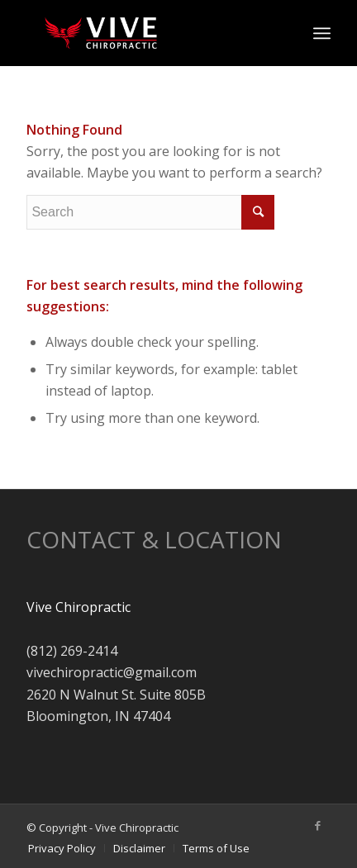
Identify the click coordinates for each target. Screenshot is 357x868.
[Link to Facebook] (318, 825)
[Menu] (322, 33)
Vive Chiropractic (79, 607)
